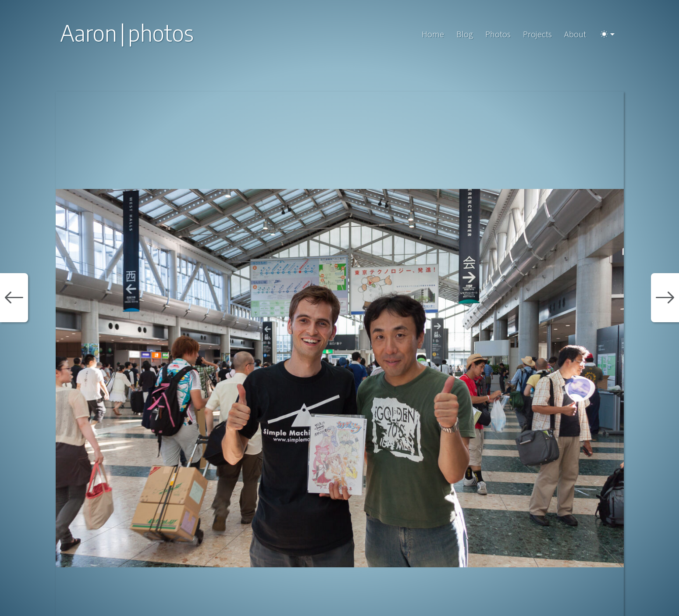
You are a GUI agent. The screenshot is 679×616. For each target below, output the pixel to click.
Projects (537, 34)
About (575, 34)
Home (433, 34)
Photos (498, 34)
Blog (465, 34)
